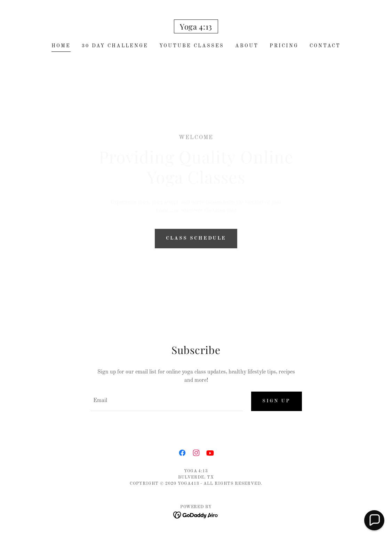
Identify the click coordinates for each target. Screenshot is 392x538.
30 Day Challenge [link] (115, 46)
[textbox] (167, 401)
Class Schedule (196, 238)
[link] (196, 28)
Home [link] (61, 46)
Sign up (277, 401)
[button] (374, 520)
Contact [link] (325, 46)
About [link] (247, 46)
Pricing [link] (284, 46)
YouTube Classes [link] (192, 46)
